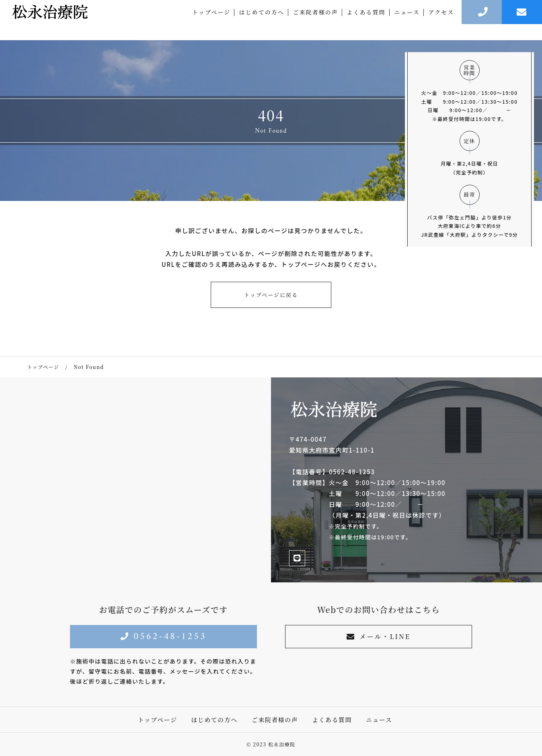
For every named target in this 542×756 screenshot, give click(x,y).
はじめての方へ (262, 20)
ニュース (407, 20)
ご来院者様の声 (316, 20)
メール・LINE (379, 636)
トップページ (211, 20)
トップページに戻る (271, 295)
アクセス (441, 20)
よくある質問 (366, 20)
